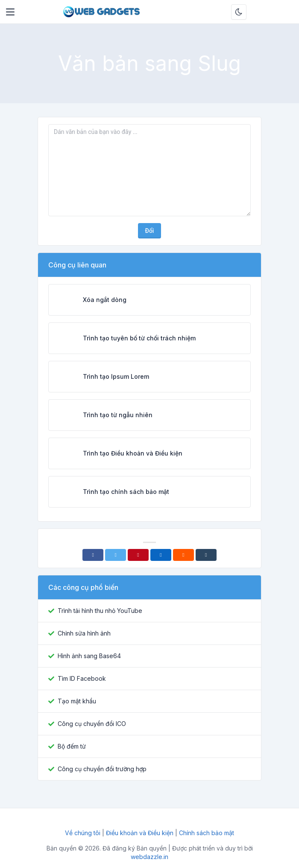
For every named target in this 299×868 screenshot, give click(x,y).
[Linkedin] (161, 555)
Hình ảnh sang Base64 (89, 656)
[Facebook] (93, 555)
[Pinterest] (138, 555)
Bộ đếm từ (72, 746)
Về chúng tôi (84, 833)
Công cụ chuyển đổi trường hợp (102, 769)
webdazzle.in (149, 857)
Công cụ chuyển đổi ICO (92, 724)
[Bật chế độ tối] (239, 12)
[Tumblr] (206, 555)
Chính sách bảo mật (207, 833)
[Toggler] (10, 12)
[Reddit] (183, 555)
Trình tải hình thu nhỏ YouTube (100, 611)
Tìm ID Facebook (82, 678)
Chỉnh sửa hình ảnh (84, 633)
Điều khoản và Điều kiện (140, 833)
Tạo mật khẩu (77, 701)
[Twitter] (116, 555)
